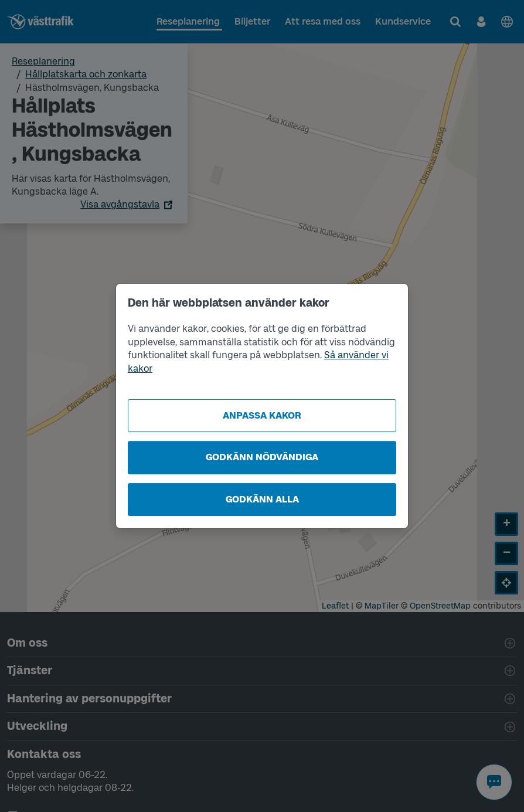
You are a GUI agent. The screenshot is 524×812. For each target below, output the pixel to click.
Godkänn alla (262, 499)
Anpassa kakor (262, 415)
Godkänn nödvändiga (262, 457)
